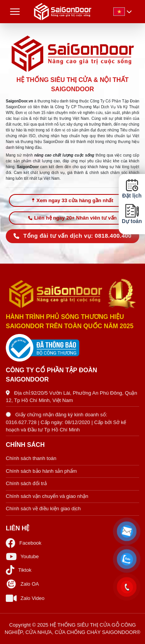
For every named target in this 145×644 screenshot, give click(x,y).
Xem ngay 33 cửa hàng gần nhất (72, 200)
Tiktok (19, 570)
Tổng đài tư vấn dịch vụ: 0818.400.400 (72, 236)
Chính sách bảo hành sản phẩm (41, 471)
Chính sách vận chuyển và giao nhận (47, 496)
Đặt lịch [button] (132, 189)
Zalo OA (22, 584)
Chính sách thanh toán (31, 458)
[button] (127, 532)
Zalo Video (25, 598)
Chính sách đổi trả (26, 483)
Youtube (22, 556)
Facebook (24, 543)
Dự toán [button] (132, 214)
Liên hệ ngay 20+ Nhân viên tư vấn (72, 218)
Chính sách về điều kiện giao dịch (43, 509)
